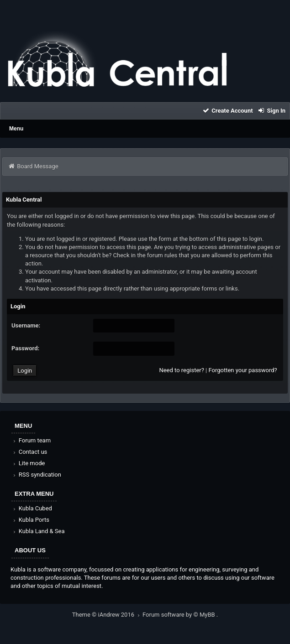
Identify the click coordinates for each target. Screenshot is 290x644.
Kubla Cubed (32, 508)
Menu (16, 129)
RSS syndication (37, 475)
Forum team (31, 440)
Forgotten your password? (243, 370)
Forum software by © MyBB (179, 615)
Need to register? (181, 370)
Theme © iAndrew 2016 (107, 615)
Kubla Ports (31, 520)
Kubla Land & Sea (38, 531)
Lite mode (28, 463)
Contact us (29, 452)
